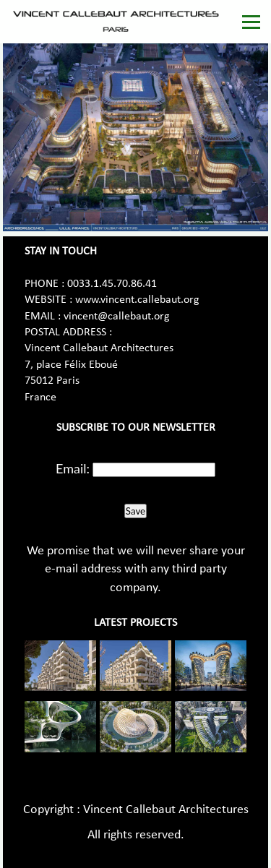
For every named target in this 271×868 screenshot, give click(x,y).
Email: (73, 468)
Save (135, 511)
